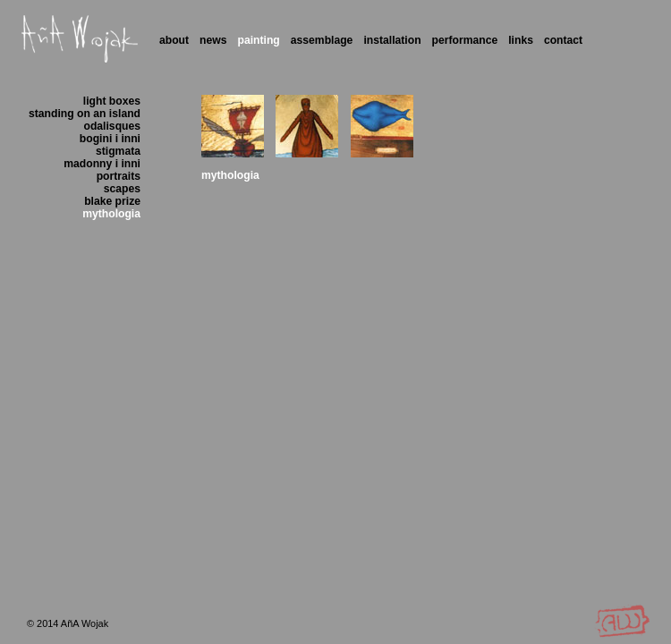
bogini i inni (110, 139)
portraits (119, 176)
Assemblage (322, 40)
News (213, 40)
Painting (259, 40)
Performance (465, 40)
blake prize (112, 201)
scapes (122, 189)
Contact (563, 40)
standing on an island (85, 114)
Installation (392, 40)
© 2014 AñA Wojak (68, 623)
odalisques (113, 126)
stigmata (118, 151)
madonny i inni (102, 164)
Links (521, 40)
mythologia (111, 214)
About (174, 40)
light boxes (112, 101)
